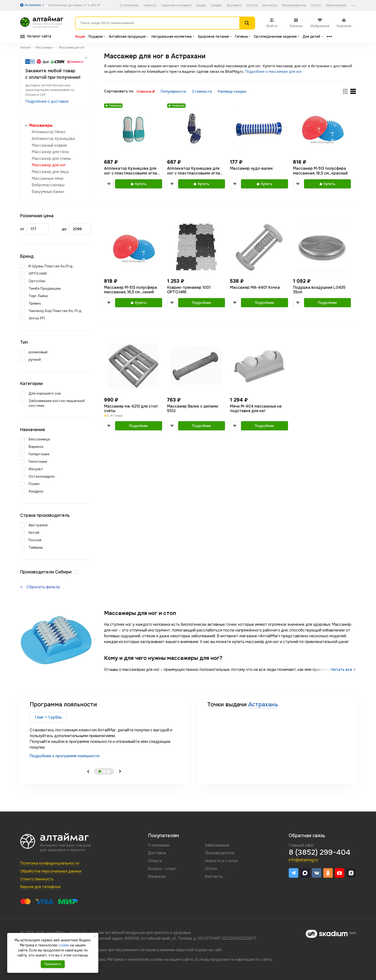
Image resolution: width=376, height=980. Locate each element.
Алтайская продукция (129, 36)
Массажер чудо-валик (251, 168)
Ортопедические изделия (276, 36)
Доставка (234, 5)
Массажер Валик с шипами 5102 (193, 409)
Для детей (313, 36)
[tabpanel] (104, 730)
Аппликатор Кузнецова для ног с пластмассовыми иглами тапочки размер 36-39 (133, 171)
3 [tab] (108, 771)
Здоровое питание (215, 36)
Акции (201, 5)
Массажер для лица (50, 172)
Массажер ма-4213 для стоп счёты (131, 409)
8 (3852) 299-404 (320, 852)
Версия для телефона (40, 887)
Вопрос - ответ (162, 869)
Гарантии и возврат (176, 5)
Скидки (216, 5)
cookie (157, 959)
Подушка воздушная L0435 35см (319, 290)
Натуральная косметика (173, 36)
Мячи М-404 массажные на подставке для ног (256, 409)
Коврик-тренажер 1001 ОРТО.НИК (189, 290)
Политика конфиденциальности (50, 863)
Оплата (252, 5)
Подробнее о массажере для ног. (274, 72)
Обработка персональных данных (51, 871)
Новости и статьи (221, 861)
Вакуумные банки (48, 192)
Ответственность (37, 879)
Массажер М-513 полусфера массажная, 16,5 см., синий (131, 290)
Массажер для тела (50, 152)
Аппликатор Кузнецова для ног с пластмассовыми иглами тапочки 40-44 (196, 171)
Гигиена (243, 36)
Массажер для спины (51, 159)
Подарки (97, 36)
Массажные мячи (47, 178)
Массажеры (41, 125)
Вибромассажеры (48, 185)
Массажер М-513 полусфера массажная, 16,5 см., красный (320, 171)
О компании (129, 5)
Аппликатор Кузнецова (53, 139)
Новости (150, 5)
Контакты (270, 5)
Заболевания (336, 5)
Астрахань (263, 704)
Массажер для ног (49, 165)
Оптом (316, 5)
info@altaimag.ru (303, 860)
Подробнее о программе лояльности (65, 756)
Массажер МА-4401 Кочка (255, 287)
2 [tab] (104, 771)
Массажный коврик (49, 145)
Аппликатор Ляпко (49, 132)
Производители (294, 5)
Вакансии (157, 876)
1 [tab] (100, 771)
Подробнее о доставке (47, 101)
